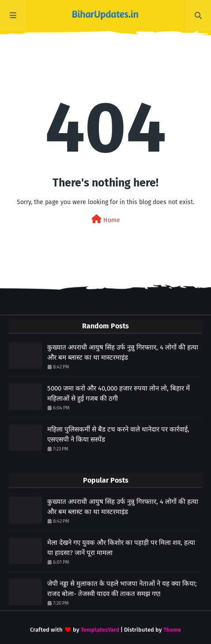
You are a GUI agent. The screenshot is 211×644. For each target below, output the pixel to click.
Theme (172, 630)
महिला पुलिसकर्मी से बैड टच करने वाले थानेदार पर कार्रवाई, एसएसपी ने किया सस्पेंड (118, 434)
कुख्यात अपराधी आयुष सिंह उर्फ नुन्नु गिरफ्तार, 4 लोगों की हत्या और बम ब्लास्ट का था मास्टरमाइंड (123, 352)
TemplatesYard (100, 630)
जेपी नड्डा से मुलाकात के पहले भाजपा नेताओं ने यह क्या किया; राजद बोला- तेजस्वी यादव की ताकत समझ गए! (122, 589)
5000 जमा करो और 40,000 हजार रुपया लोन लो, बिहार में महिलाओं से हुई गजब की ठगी (119, 393)
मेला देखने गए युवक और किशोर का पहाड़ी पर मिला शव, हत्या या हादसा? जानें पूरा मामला (121, 548)
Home (106, 219)
